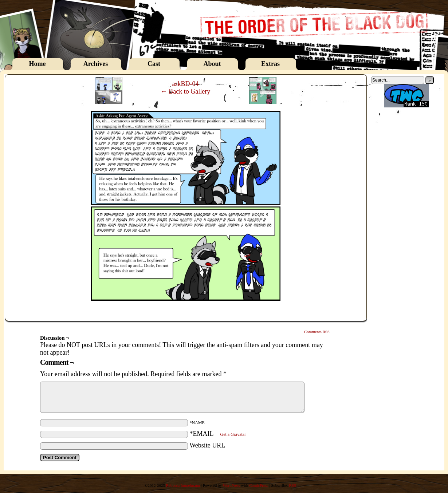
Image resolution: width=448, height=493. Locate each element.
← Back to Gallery (185, 91)
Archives (96, 64)
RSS (292, 485)
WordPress (231, 485)
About (212, 64)
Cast (154, 64)
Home (38, 64)
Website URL (207, 445)
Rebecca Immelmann (183, 485)
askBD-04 (186, 84)
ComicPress (259, 485)
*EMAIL (218, 434)
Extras (270, 64)
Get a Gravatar (233, 434)
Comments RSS (317, 332)
